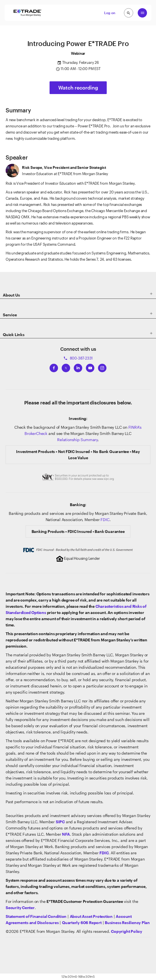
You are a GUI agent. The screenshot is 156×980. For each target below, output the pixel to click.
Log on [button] (110, 13)
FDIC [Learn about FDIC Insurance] (105, 520)
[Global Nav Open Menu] (142, 13)
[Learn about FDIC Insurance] (104, 853)
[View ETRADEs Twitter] (66, 367)
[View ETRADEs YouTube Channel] (90, 367)
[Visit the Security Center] (20, 908)
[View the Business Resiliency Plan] (127, 923)
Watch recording (78, 88)
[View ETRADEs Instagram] (102, 367)
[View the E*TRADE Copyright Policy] (127, 931)
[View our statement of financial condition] (36, 916)
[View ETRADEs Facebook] (54, 367)
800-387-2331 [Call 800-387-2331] (78, 358)
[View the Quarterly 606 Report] (82, 923)
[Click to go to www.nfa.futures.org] (66, 834)
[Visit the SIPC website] (60, 822)
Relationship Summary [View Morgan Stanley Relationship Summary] (77, 440)
